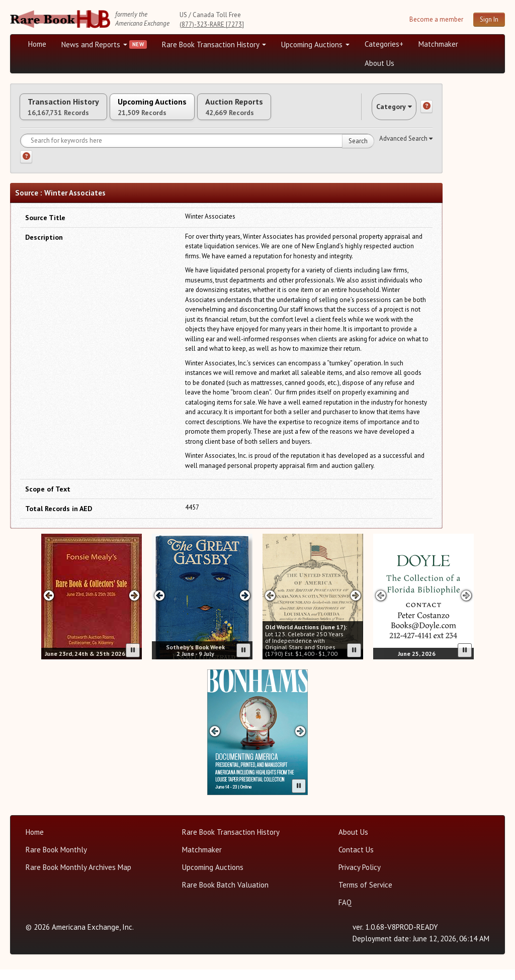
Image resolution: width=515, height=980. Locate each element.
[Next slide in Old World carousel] (356, 605)
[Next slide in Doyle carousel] (466, 605)
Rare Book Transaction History (214, 44)
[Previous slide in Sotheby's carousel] (159, 605)
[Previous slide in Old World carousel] (270, 605)
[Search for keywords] (197, 151)
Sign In (489, 19)
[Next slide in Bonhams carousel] (301, 741)
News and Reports (94, 44)
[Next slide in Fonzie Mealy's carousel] (135, 605)
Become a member (436, 19)
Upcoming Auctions (315, 44)
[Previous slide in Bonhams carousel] (214, 741)
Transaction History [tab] (74, 112)
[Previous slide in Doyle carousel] (380, 605)
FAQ (345, 913)
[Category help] (426, 112)
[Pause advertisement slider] (133, 661)
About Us (379, 63)
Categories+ (384, 44)
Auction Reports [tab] (290, 112)
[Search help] (26, 167)
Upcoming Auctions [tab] (186, 112)
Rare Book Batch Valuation (225, 895)
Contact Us (356, 860)
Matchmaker (438, 44)
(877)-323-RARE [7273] (212, 24)
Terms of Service (365, 895)
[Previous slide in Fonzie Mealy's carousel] (49, 605)
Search (358, 152)
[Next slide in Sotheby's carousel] (245, 605)
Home (37, 44)
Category (384, 112)
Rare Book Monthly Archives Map (78, 878)
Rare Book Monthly (56, 860)
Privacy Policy (360, 878)
